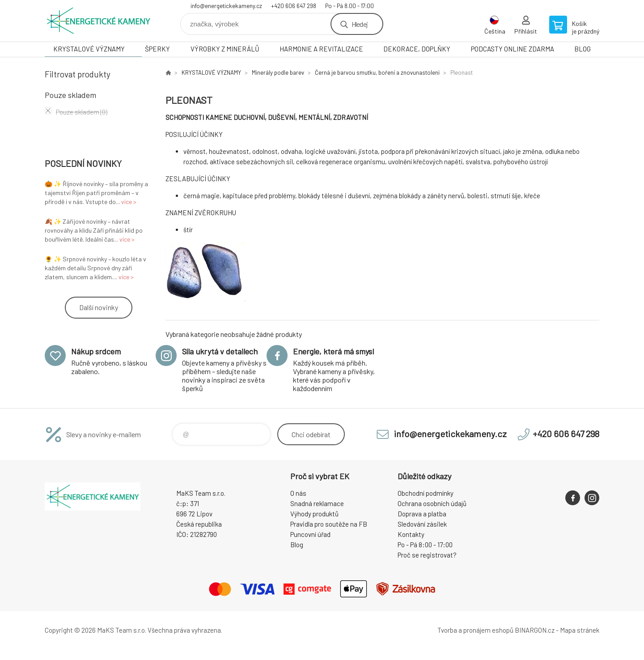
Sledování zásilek (422, 524)
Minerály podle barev (278, 72)
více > (129, 202)
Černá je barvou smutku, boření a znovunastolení (377, 72)
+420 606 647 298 (294, 6)
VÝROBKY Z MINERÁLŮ (225, 49)
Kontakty (411, 534)
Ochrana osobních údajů (432, 503)
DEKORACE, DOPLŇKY (417, 49)
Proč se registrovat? (427, 555)
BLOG (583, 49)
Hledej (360, 24)
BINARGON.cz (535, 630)
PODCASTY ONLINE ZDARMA (513, 49)
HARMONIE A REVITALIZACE (321, 49)
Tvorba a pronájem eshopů (475, 630)
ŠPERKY (157, 49)
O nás (298, 493)
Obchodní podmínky (426, 493)
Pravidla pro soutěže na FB (329, 524)
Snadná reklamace (317, 503)
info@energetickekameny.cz (226, 6)
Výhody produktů (314, 514)
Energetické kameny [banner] (98, 21)
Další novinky (99, 307)
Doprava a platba (422, 514)
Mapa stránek (580, 630)
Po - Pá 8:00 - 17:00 (425, 545)
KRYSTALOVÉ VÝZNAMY (89, 49)
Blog (297, 545)
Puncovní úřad (310, 534)
